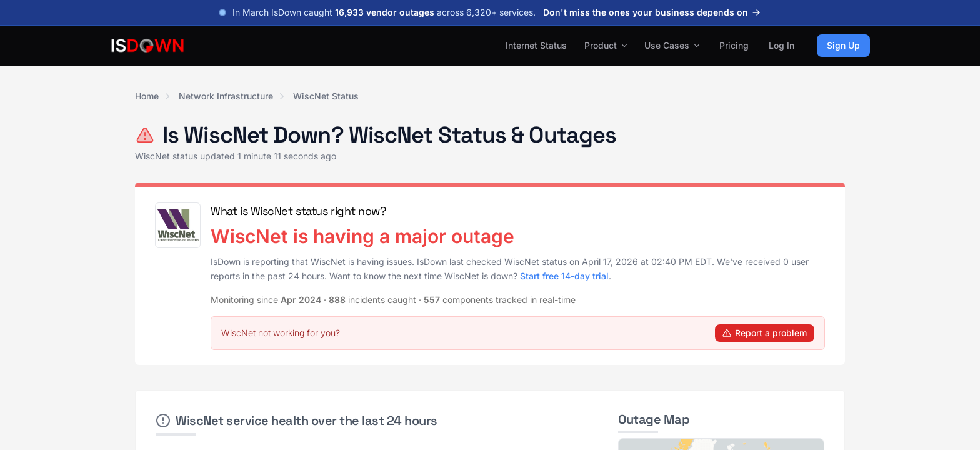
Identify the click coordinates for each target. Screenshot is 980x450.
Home (147, 96)
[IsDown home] (147, 46)
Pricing (734, 45)
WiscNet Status (326, 96)
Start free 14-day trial (564, 276)
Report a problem (765, 333)
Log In (782, 45)
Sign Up (843, 45)
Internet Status (536, 45)
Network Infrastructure (226, 96)
